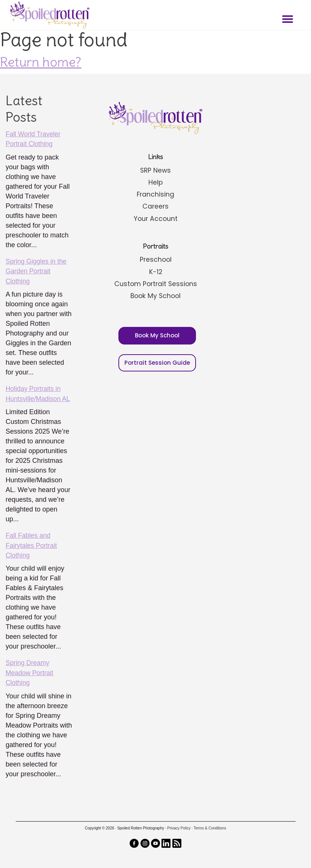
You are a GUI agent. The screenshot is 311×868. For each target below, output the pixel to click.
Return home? (41, 62)
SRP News (156, 170)
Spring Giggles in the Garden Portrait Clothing (37, 271)
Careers (155, 206)
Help (156, 182)
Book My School (155, 295)
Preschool (155, 259)
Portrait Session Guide (157, 361)
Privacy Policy (179, 826)
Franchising (155, 194)
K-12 (155, 271)
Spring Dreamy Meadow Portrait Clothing (30, 671)
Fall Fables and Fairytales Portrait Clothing (32, 544)
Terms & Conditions (210, 826)
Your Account (155, 218)
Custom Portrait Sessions (156, 283)
